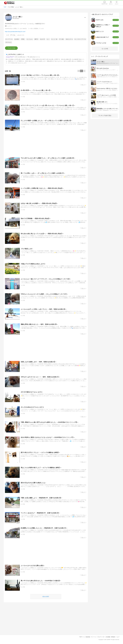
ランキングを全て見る (105, 116)
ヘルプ (118, 637)
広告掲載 (108, 637)
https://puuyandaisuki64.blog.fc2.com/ (15, 32)
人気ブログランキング (9, 3)
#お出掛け (17, 39)
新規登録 (88, 637)
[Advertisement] (46, 144)
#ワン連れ (61, 39)
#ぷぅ (48, 39)
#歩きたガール (69, 39)
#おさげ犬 (42, 39)
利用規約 (113, 637)
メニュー (117, 4)
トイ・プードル (11, 35)
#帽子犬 (36, 39)
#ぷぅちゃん (30, 39)
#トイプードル (9, 39)
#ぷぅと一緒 (54, 39)
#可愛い (23, 39)
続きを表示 (46, 597)
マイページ (94, 637)
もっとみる (105, 49)
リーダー (105, 4)
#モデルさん (8, 42)
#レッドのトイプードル (80, 39)
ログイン (111, 4)
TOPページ (82, 637)
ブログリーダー (101, 637)
